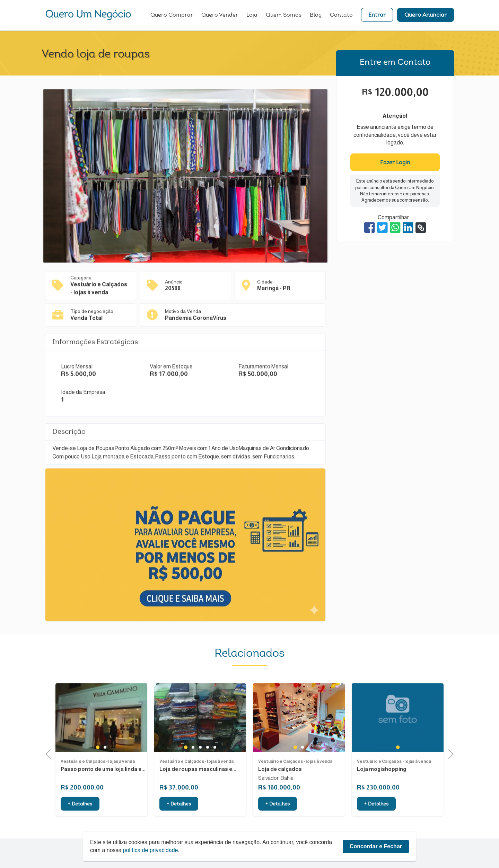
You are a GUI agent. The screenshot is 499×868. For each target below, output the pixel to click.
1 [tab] (98, 776)
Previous (50, 753)
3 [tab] (200, 776)
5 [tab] (215, 776)
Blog (316, 16)
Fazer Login (395, 163)
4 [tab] (207, 776)
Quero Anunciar (426, 16)
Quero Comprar (172, 16)
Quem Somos (284, 16)
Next (449, 753)
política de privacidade (151, 850)
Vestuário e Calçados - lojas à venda (98, 790)
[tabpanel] (101, 747)
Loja (252, 16)
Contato (341, 16)
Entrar (377, 16)
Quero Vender (220, 16)
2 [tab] (105, 776)
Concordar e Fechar (376, 846)
